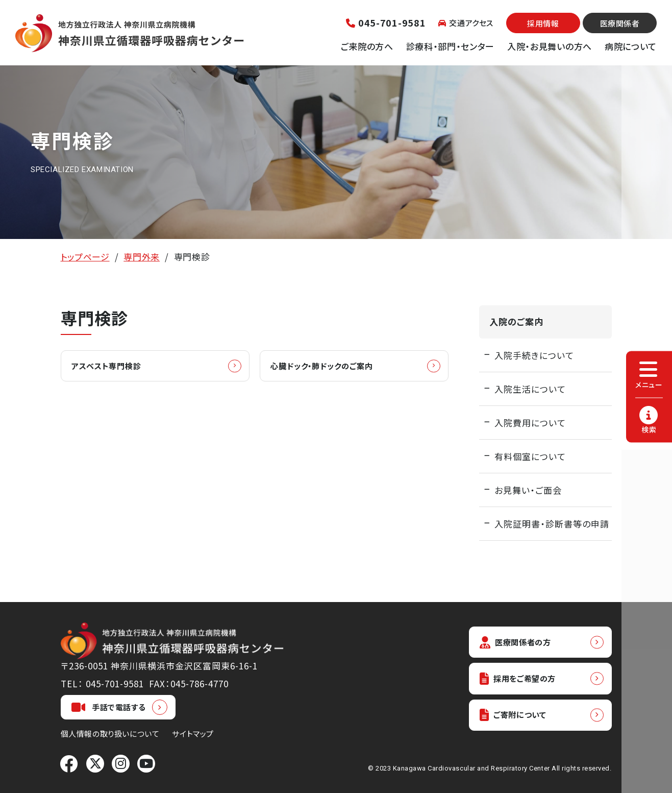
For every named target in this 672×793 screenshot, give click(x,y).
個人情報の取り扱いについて (110, 734)
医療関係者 (620, 23)
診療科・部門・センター (450, 46)
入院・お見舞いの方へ (550, 46)
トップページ (85, 257)
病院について (631, 46)
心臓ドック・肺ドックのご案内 (331, 366)
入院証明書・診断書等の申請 (552, 524)
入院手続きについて (534, 355)
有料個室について (530, 456)
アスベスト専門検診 (114, 366)
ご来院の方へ (367, 46)
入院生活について (530, 389)
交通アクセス (466, 23)
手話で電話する (109, 707)
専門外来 (142, 257)
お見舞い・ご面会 (528, 490)
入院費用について (530, 423)
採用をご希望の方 (523, 681)
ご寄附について (517, 719)
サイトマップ (193, 734)
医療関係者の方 (520, 643)
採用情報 (543, 23)
